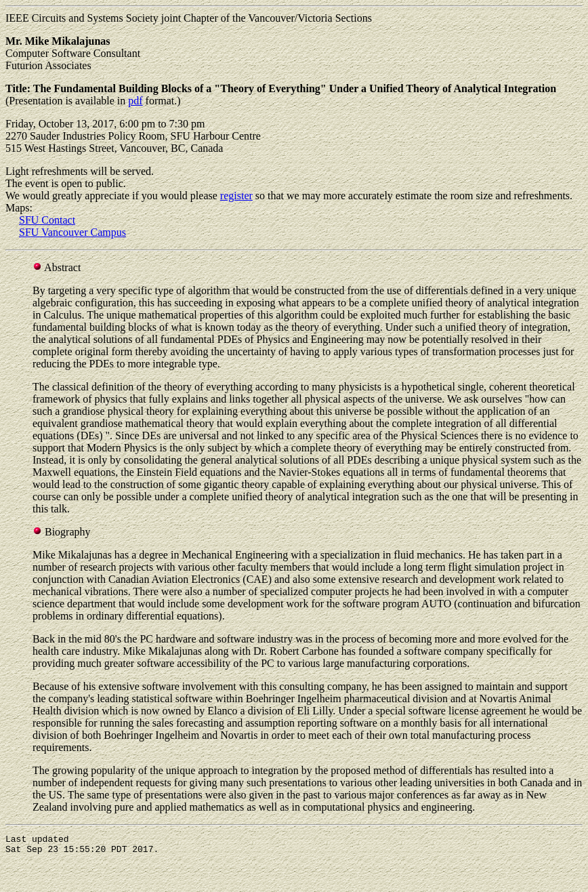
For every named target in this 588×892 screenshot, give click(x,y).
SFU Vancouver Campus (72, 232)
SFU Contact (47, 220)
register (236, 196)
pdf (135, 101)
